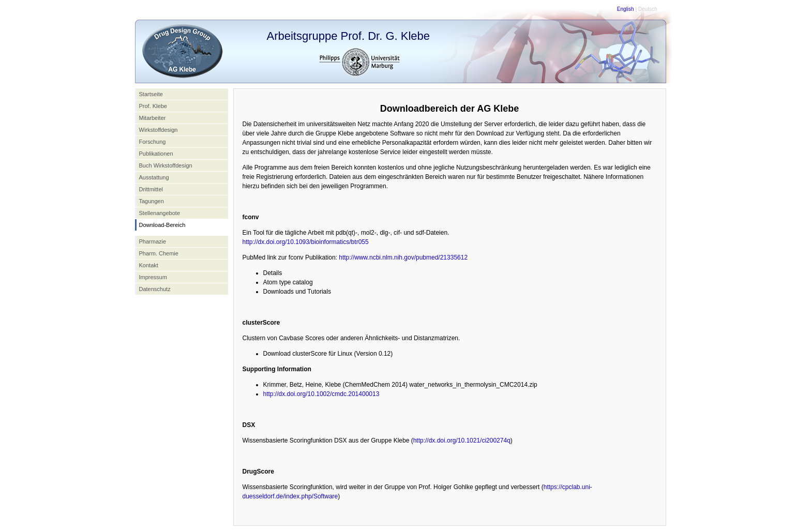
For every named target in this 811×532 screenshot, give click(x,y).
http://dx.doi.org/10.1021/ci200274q (462, 440)
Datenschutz (155, 289)
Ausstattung (154, 177)
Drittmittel (151, 189)
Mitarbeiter (153, 118)
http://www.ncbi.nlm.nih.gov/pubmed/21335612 (403, 257)
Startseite (151, 94)
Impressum (153, 277)
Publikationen (156, 154)
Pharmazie (153, 241)
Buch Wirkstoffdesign (166, 165)
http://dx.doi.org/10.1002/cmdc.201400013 (321, 394)
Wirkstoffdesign (159, 130)
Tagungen (152, 201)
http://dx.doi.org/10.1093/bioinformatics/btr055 (306, 242)
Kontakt (149, 265)
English (626, 9)
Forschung (153, 142)
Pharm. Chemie (159, 253)
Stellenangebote (160, 213)
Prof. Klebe (153, 106)
